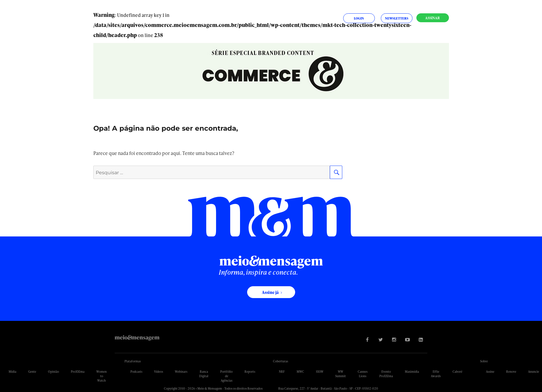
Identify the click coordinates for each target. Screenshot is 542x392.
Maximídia (412, 372)
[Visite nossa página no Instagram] (394, 339)
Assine (490, 372)
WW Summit (340, 374)
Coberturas (280, 361)
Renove (511, 372)
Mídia (12, 372)
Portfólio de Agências (226, 376)
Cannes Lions (363, 374)
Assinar (433, 18)
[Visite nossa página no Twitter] (381, 339)
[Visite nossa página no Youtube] (407, 339)
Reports (250, 372)
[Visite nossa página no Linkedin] (421, 339)
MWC (300, 372)
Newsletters (397, 18)
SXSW (320, 372)
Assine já (270, 292)
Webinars (181, 372)
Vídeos (159, 372)
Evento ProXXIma (386, 374)
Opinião (53, 372)
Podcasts (136, 372)
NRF (282, 372)
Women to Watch (101, 376)
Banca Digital (204, 374)
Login (359, 18)
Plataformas (133, 361)
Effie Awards (436, 374)
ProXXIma (78, 372)
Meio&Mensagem (137, 338)
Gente (32, 372)
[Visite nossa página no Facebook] (367, 339)
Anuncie (534, 372)
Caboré (457, 372)
